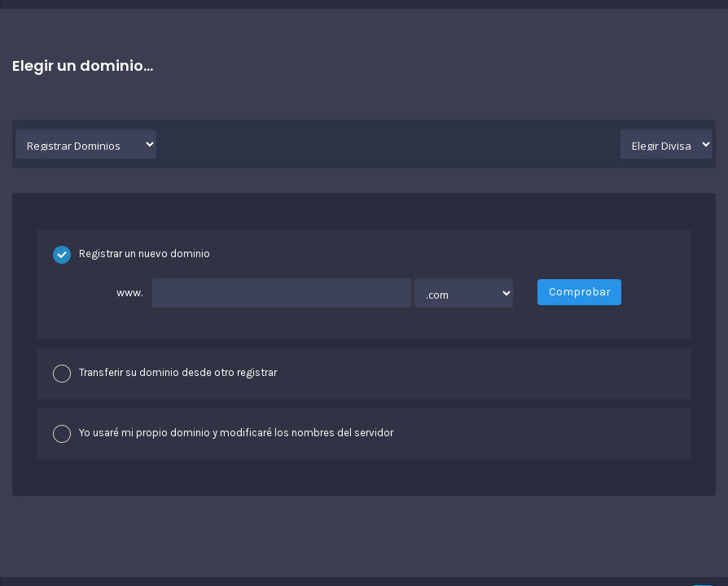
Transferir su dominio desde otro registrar (165, 374)
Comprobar (580, 292)
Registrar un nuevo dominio (132, 255)
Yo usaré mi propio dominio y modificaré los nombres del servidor (223, 434)
